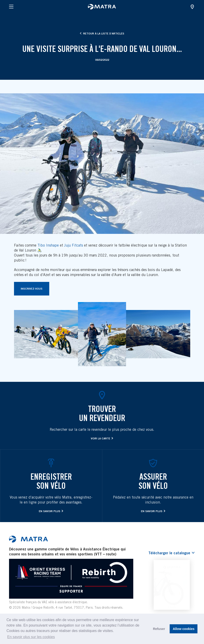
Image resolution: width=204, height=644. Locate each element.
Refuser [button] (159, 629)
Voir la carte (101, 438)
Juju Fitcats (74, 245)
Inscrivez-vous (32, 289)
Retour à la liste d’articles (102, 33)
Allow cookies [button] (184, 629)
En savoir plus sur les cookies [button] (31, 637)
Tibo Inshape (48, 245)
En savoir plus (50, 511)
